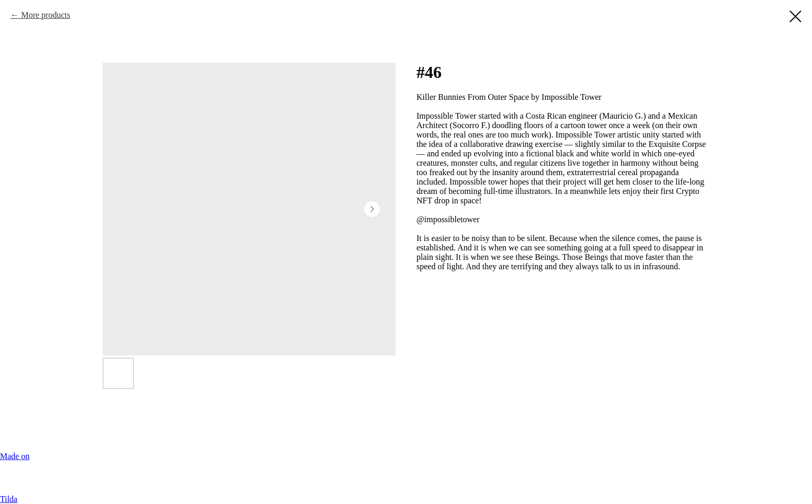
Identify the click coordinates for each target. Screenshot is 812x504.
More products (46, 15)
